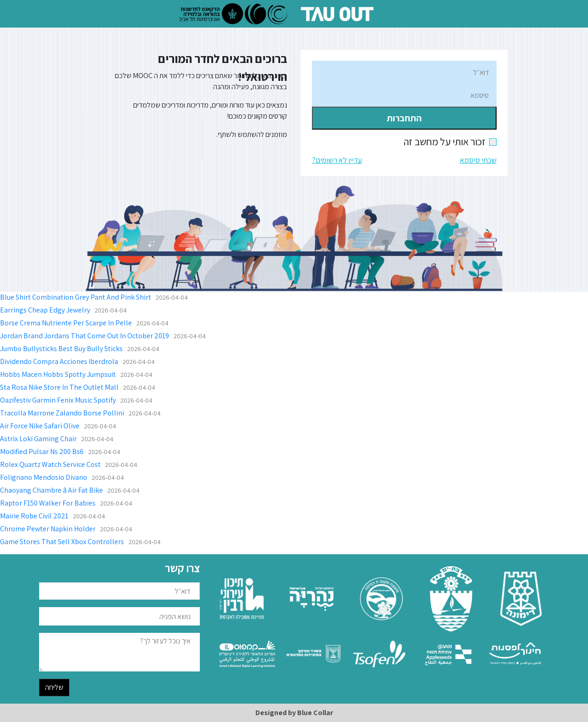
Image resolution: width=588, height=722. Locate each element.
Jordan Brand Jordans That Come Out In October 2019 (85, 336)
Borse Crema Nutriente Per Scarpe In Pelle (66, 323)
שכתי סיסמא (478, 160)
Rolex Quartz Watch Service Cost (50, 464)
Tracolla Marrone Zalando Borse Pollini (62, 413)
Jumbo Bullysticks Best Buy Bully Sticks (61, 349)
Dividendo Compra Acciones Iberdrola (59, 361)
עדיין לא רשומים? (337, 160)
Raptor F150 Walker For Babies (48, 503)
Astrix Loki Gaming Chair (38, 439)
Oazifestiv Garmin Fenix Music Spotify (58, 400)
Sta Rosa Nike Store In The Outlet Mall (59, 387)
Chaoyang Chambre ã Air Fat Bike (51, 490)
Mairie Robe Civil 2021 (34, 516)
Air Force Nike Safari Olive (40, 426)
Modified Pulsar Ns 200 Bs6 (42, 452)
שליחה (54, 687)
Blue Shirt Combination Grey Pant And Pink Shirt (76, 297)
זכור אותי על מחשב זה (450, 142)
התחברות (404, 118)
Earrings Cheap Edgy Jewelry (45, 310)
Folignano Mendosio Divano (44, 477)
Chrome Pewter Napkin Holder (48, 529)
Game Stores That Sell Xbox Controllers (62, 542)
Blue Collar (315, 713)
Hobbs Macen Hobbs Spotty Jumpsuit (58, 374)
